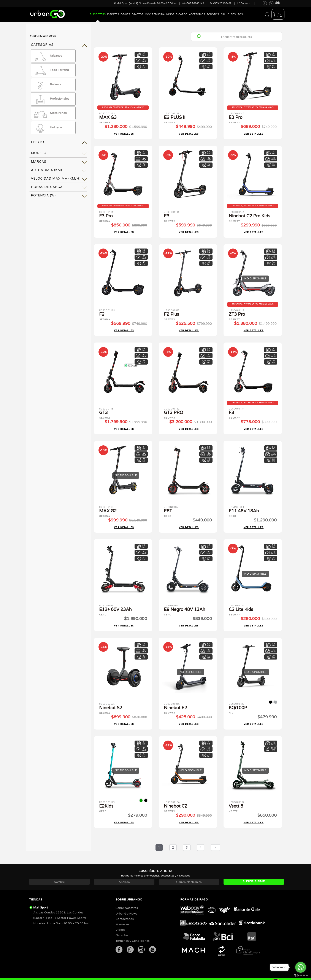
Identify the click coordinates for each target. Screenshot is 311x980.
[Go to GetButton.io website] (301, 976)
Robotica (213, 14)
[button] (267, 14)
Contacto (244, 3)
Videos (120, 917)
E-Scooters (98, 14)
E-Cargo (182, 14)
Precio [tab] (37, 142)
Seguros (237, 14)
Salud (225, 14)
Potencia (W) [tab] (43, 195)
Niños (170, 14)
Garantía (122, 923)
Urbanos (47, 56)
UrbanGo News (126, 901)
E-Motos (137, 14)
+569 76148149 (193, 3)
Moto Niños (50, 113)
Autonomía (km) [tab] (46, 170)
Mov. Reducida (155, 14)
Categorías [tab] (42, 45)
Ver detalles (124, 132)
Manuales (122, 912)
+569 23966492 (221, 3)
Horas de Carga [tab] (47, 187)
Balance (47, 84)
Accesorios (197, 14)
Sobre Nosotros (127, 895)
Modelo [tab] (39, 153)
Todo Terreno (51, 70)
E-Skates (113, 14)
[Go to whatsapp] (301, 967)
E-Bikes (125, 14)
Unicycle (47, 128)
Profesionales (51, 99)
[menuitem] (98, 18)
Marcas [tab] (39, 162)
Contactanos (125, 906)
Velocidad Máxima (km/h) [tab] (56, 179)
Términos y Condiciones (132, 928)
